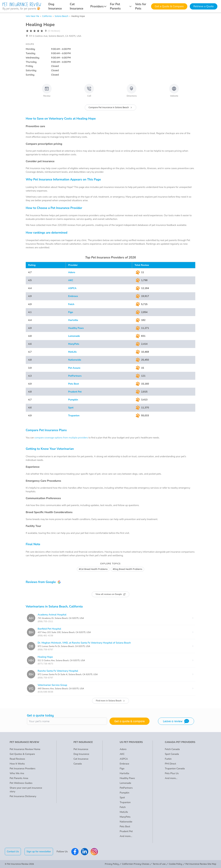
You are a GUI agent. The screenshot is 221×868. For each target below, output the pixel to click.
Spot (71, 408)
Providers (98, 6)
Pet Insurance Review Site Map (201, 864)
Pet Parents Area (19, 778)
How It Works (17, 764)
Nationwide (75, 360)
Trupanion (74, 416)
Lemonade (74, 336)
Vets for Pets (141, 6)
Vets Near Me (32, 16)
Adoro (72, 272)
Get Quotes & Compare (22, 754)
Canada (78, 764)
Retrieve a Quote (204, 6)
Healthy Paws (76, 328)
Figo (71, 312)
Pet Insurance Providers (23, 769)
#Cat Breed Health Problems (93, 569)
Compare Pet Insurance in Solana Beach (110, 107)
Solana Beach (62, 16)
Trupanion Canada (175, 769)
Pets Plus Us (172, 773)
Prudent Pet (75, 392)
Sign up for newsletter (39, 852)
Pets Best (74, 384)
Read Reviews (17, 759)
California (47, 16)
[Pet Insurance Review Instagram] (94, 852)
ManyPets (74, 344)
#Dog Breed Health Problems (128, 569)
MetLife (72, 352)
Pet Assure (74, 368)
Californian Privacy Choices (136, 864)
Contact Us (13, 852)
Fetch (71, 304)
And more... (126, 836)
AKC (71, 280)
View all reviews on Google (110, 594)
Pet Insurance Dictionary (23, 796)
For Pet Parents (121, 6)
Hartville (73, 320)
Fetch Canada (172, 749)
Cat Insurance (76, 6)
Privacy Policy (112, 864)
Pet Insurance (81, 749)
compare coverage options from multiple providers (61, 438)
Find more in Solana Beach (110, 701)
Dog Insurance (55, 6)
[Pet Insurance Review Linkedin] (85, 852)
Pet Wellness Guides (21, 783)
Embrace (73, 296)
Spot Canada (172, 754)
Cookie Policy (176, 864)
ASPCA (72, 288)
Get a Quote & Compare (169, 6)
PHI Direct (170, 764)
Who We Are (17, 773)
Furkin (168, 759)
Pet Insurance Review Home (25, 749)
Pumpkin (73, 400)
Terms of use (159, 864)
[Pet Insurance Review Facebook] (75, 852)
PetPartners (75, 376)
